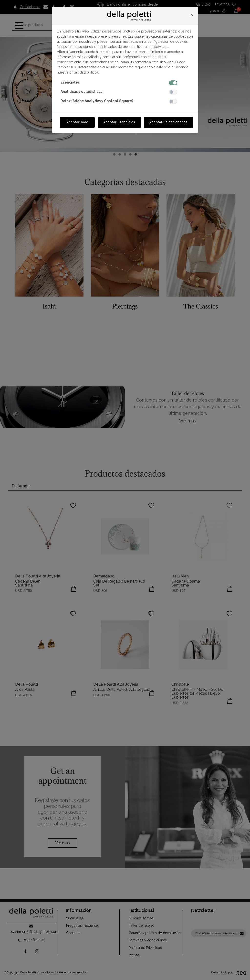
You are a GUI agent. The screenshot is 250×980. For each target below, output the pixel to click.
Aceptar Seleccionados (169, 122)
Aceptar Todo (77, 122)
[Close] (192, 15)
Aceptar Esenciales (119, 122)
